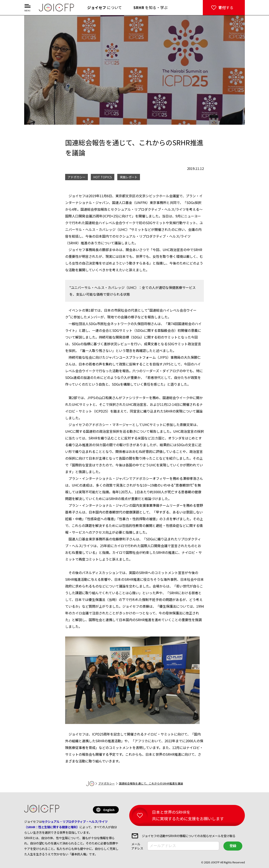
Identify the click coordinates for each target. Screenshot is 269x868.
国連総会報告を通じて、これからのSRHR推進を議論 (151, 783)
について (105, 7)
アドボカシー (107, 783)
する (226, 7)
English (109, 810)
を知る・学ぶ (151, 7)
